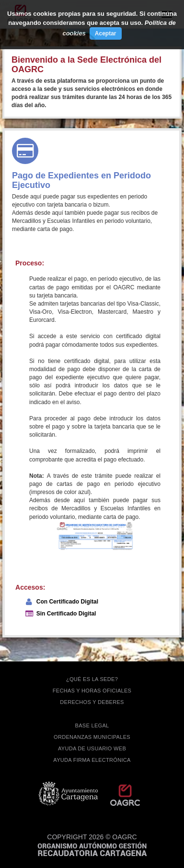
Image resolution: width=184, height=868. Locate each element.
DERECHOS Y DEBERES (92, 702)
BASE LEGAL (92, 725)
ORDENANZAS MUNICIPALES (92, 737)
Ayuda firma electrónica (92, 760)
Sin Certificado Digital (66, 614)
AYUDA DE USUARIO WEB (92, 748)
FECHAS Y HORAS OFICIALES (92, 691)
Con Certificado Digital (67, 602)
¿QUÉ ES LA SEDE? (92, 679)
